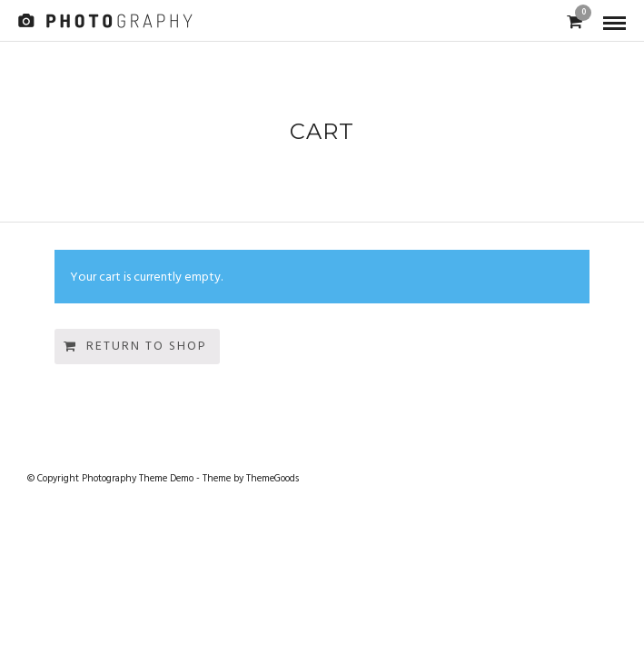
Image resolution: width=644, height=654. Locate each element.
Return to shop (147, 347)
